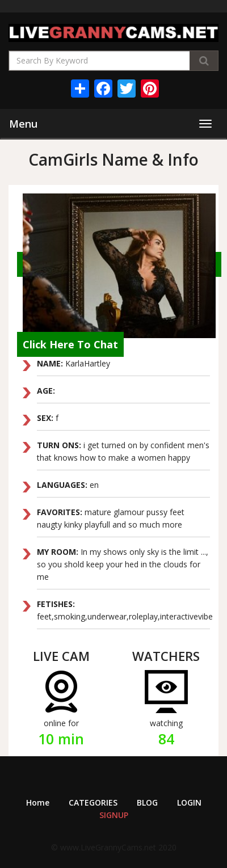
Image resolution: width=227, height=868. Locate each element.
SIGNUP (114, 815)
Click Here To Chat (70, 344)
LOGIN (189, 802)
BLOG (147, 802)
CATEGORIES (93, 802)
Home (38, 802)
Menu (23, 124)
